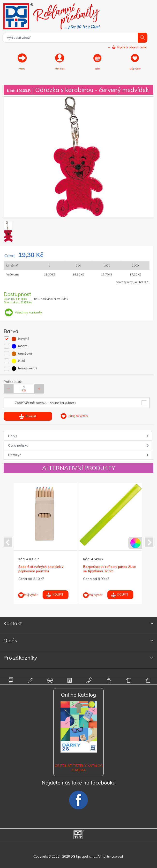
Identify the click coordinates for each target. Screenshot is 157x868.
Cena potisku (18, 445)
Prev (8, 542)
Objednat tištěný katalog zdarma (79, 768)
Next (149, 542)
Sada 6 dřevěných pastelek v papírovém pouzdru (41, 569)
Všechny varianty (23, 312)
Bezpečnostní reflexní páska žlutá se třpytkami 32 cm (109, 569)
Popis (13, 436)
